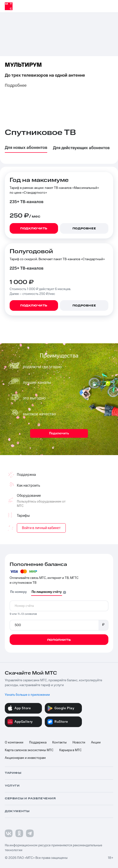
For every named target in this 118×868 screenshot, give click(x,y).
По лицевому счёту (47, 592)
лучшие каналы (37, 383)
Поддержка (38, 742)
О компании (14, 742)
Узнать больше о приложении (27, 695)
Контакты (59, 742)
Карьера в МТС (70, 750)
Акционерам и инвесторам (25, 758)
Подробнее (16, 86)
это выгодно (34, 398)
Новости (79, 742)
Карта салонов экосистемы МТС (29, 750)
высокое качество (39, 414)
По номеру (18, 592)
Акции (96, 742)
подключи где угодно (42, 367)
